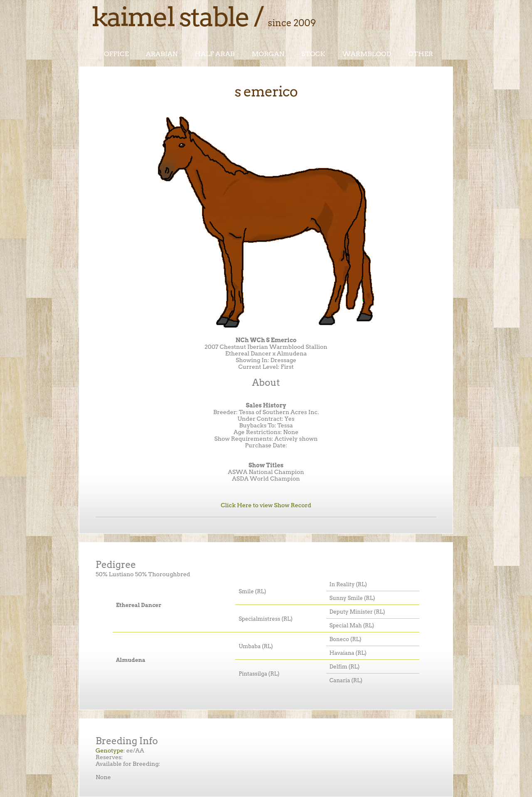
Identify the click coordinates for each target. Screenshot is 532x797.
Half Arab (215, 54)
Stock (313, 54)
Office (116, 54)
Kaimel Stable (170, 17)
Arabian (162, 54)
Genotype (110, 750)
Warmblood (367, 54)
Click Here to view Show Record (266, 505)
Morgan (268, 54)
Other (421, 54)
